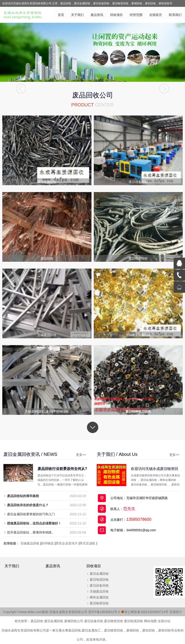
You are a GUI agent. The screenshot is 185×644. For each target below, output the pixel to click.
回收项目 (117, 15)
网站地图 (150, 621)
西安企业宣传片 (67, 544)
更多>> (80, 455)
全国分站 (164, 621)
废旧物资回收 (99, 603)
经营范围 (136, 15)
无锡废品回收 (30, 544)
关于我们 (77, 15)
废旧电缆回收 (99, 580)
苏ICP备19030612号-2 (106, 612)
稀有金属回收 (99, 598)
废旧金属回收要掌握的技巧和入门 (31, 514)
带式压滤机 (87, 544)
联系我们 (175, 15)
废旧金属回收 (99, 574)
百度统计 (176, 612)
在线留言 (156, 15)
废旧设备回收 (99, 586)
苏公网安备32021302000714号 (147, 612)
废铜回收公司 (74, 621)
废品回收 (37, 621)
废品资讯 (97, 15)
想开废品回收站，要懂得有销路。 (31, 533)
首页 (61, 15)
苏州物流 (47, 544)
